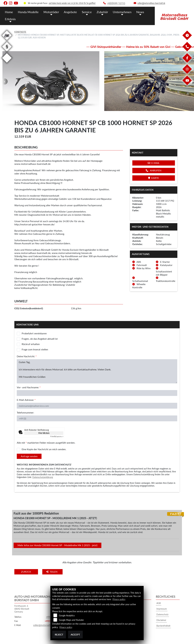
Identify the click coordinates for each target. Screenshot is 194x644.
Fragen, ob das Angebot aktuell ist (40, 339)
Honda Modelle (28, 12)
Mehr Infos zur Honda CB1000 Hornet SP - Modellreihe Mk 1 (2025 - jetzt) (57, 545)
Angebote (69, 12)
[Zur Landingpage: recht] (7, 52)
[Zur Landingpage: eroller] (7, 63)
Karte (154, 178)
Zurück (27, 572)
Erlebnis (10, 19)
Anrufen (154, 170)
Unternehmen (119, 12)
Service (84, 12)
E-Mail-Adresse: (26, 400)
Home (9, 12)
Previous (5, 81)
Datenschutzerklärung (43, 477)
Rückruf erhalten (31, 344)
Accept (75, 634)
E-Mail (154, 163)
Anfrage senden (29, 456)
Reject (59, 634)
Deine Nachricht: (27, 356)
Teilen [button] (54, 572)
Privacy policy (119, 599)
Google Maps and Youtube (71, 620)
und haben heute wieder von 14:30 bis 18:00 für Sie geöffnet (72, 3)
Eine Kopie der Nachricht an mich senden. (44, 449)
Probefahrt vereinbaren (34, 333)
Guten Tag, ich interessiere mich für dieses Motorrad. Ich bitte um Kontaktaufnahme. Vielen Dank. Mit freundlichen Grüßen (97, 371)
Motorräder (50, 12)
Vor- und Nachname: (29, 387)
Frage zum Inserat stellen (35, 349)
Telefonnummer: (25, 412)
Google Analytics (67, 616)
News (136, 12)
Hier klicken (44, 433)
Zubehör (100, 12)
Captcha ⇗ (57, 436)
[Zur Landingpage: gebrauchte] (7, 41)
